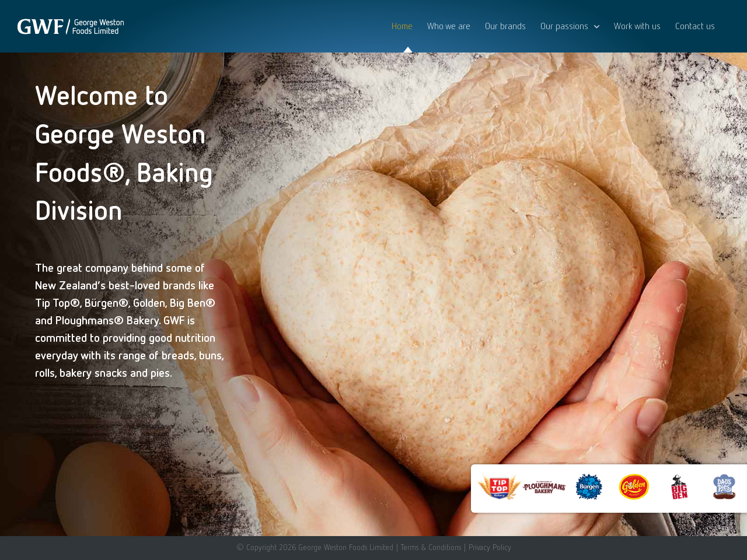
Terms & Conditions (431, 547)
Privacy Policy (490, 547)
